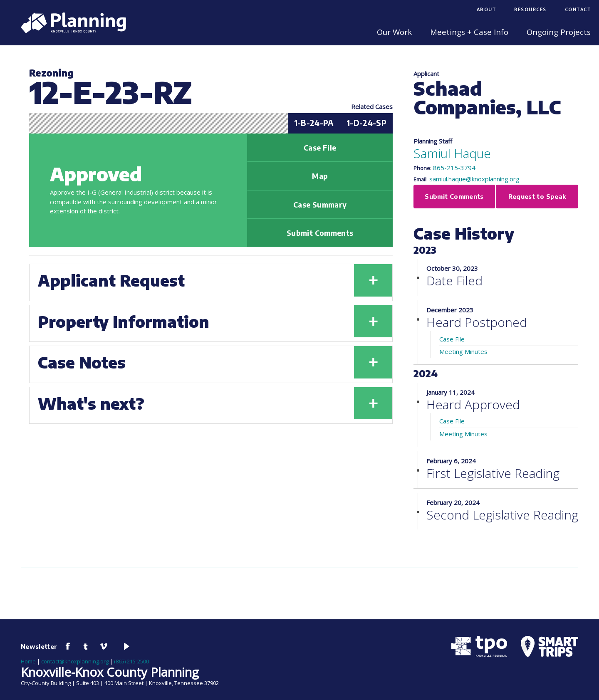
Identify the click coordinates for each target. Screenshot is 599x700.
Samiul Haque (452, 153)
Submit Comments (320, 233)
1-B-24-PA (314, 123)
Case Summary (320, 205)
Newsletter (39, 646)
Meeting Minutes (463, 351)
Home (28, 661)
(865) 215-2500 (131, 661)
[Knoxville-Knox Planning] (69, 31)
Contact (578, 9)
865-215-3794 (454, 168)
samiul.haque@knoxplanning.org (474, 179)
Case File (320, 148)
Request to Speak (537, 196)
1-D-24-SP (366, 123)
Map (320, 176)
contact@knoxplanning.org (75, 661)
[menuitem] (486, 10)
